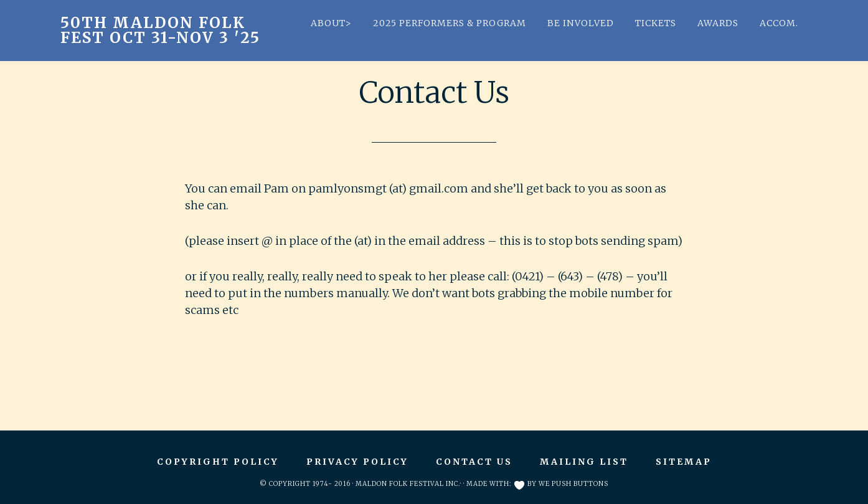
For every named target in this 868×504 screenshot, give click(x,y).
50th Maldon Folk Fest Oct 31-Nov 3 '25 (160, 30)
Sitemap (684, 462)
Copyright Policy (218, 462)
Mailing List (584, 462)
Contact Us (474, 462)
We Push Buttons (573, 484)
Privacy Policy (357, 462)
